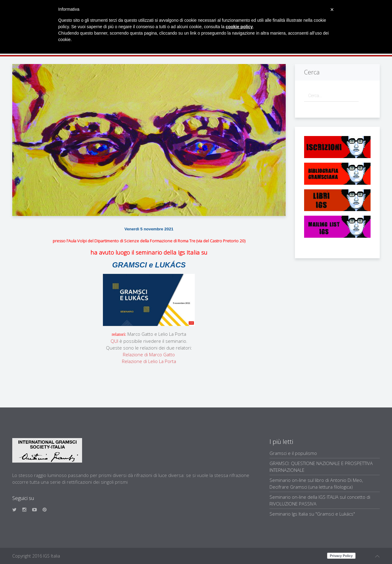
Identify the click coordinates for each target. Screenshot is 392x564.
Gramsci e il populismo (293, 453)
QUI (114, 341)
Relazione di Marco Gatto (149, 354)
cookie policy (239, 27)
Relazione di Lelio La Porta (149, 361)
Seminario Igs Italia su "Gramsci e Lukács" (312, 514)
